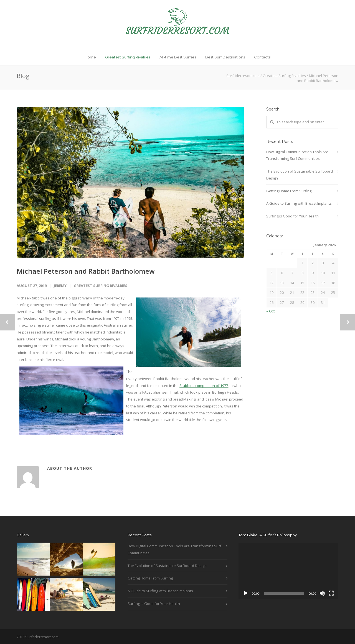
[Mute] (322, 593)
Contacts (262, 57)
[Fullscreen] (331, 593)
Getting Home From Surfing (289, 191)
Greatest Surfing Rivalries (128, 57)
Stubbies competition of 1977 (204, 386)
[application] (288, 571)
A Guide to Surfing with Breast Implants (299, 203)
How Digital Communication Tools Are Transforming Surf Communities (297, 155)
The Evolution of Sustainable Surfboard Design (300, 175)
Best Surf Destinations (225, 57)
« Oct (270, 311)
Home (90, 57)
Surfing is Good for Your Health (292, 216)
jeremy (60, 286)
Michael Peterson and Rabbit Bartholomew (86, 271)
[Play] (246, 593)
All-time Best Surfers (178, 57)
